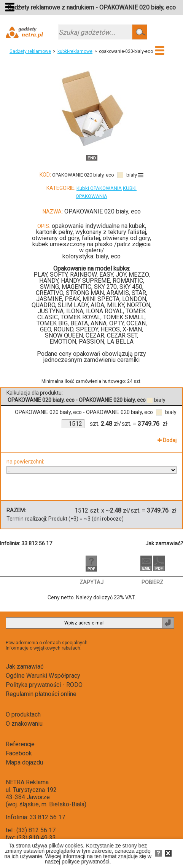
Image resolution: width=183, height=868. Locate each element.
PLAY (40, 275)
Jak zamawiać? (164, 543)
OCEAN (136, 323)
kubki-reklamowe (75, 51)
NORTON (138, 305)
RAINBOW (83, 275)
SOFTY (59, 275)
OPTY (116, 323)
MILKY (115, 305)
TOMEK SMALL (124, 317)
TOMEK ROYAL (80, 317)
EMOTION (63, 342)
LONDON (134, 299)
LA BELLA (120, 342)
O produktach (23, 714)
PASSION (91, 342)
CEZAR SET (122, 335)
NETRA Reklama (27, 782)
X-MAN (132, 329)
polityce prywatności (85, 862)
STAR (139, 293)
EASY (106, 275)
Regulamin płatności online (41, 694)
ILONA (75, 311)
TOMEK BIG (52, 323)
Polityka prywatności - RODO (44, 685)
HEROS (110, 329)
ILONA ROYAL (104, 311)
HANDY (49, 281)
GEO (45, 329)
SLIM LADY (73, 305)
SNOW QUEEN (64, 335)
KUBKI (130, 188)
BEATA (79, 323)
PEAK (72, 299)
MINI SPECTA (101, 299)
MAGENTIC (76, 287)
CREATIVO (49, 293)
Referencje (20, 744)
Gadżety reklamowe (30, 51)
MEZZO (139, 275)
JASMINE (49, 299)
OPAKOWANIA (91, 196)
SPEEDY (87, 329)
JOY (121, 275)
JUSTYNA (51, 311)
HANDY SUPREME (85, 281)
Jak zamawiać (25, 667)
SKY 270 (105, 287)
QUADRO (43, 305)
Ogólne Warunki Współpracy (43, 676)
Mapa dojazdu (24, 762)
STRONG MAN (85, 293)
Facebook (19, 753)
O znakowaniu (24, 724)
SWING (49, 287)
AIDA (97, 305)
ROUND (64, 329)
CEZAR (95, 335)
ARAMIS (118, 293)
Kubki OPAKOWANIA (99, 188)
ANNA (99, 323)
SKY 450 (131, 287)
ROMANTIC (128, 281)
